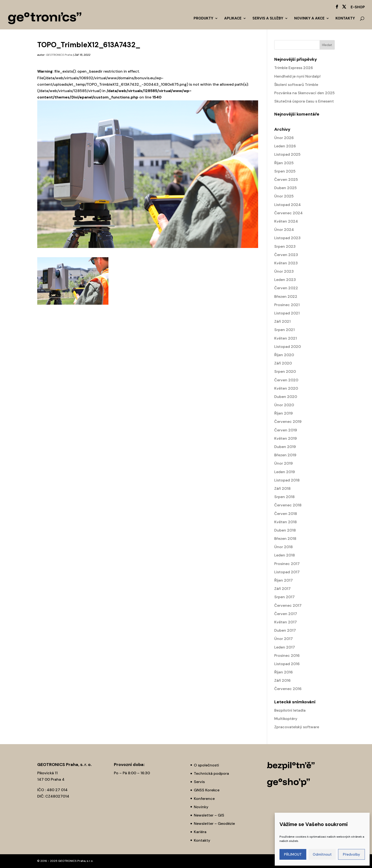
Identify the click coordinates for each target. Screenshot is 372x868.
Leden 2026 (285, 146)
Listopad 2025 (287, 154)
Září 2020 (283, 363)
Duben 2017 (285, 630)
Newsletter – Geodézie (214, 824)
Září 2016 (282, 680)
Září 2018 (282, 488)
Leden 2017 (285, 647)
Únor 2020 (284, 405)
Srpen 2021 (284, 330)
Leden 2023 (285, 280)
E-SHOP (358, 7)
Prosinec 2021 (287, 305)
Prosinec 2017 (287, 564)
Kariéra (200, 832)
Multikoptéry (286, 719)
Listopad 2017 (287, 572)
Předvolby (351, 854)
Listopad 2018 (287, 480)
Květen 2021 (286, 338)
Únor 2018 (284, 547)
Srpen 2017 (284, 597)
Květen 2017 (286, 622)
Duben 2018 (285, 530)
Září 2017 (282, 589)
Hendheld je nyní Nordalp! (297, 76)
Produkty (203, 19)
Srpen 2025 (285, 171)
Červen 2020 (286, 380)
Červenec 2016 (288, 689)
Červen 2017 (286, 614)
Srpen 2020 (285, 371)
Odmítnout (322, 854)
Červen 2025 (286, 180)
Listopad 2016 (287, 664)
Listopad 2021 (287, 313)
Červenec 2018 (288, 505)
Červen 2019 (286, 430)
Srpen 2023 (285, 246)
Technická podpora (211, 773)
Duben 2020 (286, 397)
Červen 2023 (286, 255)
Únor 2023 (284, 271)
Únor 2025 (284, 196)
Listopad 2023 (287, 238)
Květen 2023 (286, 263)
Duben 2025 (286, 188)
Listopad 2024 (288, 205)
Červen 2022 (286, 288)
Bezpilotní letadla (290, 710)
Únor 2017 (284, 639)
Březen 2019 (285, 455)
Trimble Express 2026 (294, 68)
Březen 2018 (285, 539)
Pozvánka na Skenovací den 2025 (305, 93)
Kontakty (345, 19)
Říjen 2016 (284, 672)
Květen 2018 (286, 522)
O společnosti (206, 765)
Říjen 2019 (284, 413)
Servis (199, 782)
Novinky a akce (309, 19)
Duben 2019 (285, 447)
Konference (204, 799)
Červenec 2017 (288, 605)
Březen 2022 (286, 296)
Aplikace (233, 19)
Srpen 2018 (284, 497)
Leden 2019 (285, 472)
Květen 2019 (286, 438)
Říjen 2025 (284, 163)
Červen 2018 (286, 514)
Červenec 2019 (288, 422)
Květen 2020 (286, 388)
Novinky (201, 807)
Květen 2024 (286, 221)
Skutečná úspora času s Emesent (304, 101)
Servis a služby (268, 19)
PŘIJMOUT (293, 854)
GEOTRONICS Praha (59, 55)
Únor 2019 (284, 463)
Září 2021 (282, 321)
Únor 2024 (284, 230)
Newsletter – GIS (209, 815)
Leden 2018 (285, 555)
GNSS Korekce (207, 790)
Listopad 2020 (288, 347)
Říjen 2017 (284, 580)
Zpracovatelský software (297, 727)
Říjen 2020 (284, 355)
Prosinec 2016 (287, 656)
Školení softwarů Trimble (296, 85)
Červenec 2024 (288, 213)
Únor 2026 (284, 138)
